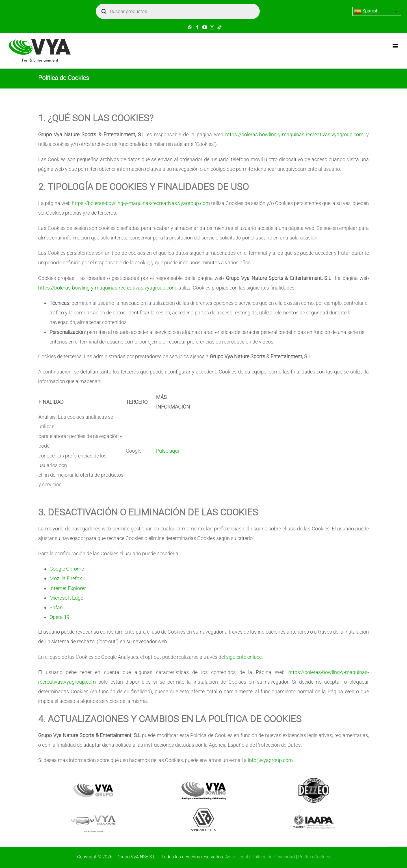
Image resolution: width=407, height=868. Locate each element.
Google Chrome (67, 569)
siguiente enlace (244, 657)
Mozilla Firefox (66, 578)
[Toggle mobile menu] (396, 46)
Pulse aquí (167, 451)
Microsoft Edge (66, 598)
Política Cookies (314, 857)
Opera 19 (59, 617)
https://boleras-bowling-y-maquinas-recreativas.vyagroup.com (294, 134)
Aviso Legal (237, 857)
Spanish (366, 11)
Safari (56, 607)
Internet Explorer (68, 588)
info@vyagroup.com (270, 760)
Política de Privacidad (273, 857)
